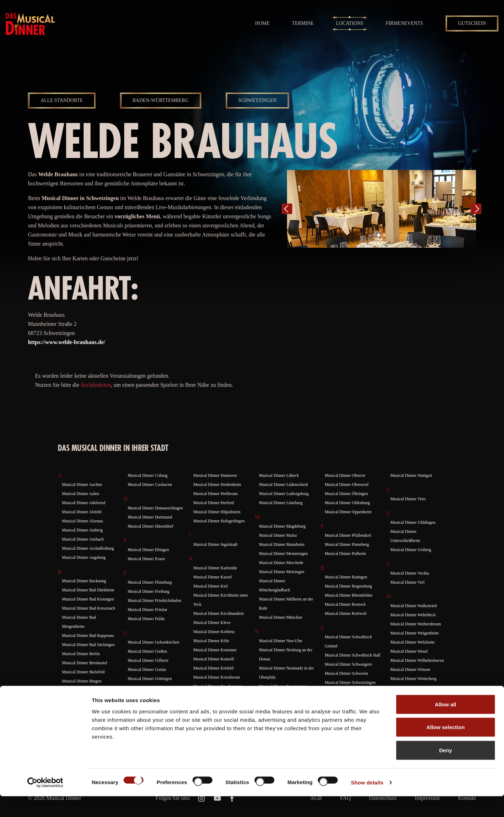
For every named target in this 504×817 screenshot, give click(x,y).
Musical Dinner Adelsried (84, 503)
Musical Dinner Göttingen (150, 679)
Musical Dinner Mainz (278, 535)
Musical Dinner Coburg (148, 475)
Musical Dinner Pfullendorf (348, 535)
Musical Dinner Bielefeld (83, 672)
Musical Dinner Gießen (148, 651)
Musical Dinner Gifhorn (148, 660)
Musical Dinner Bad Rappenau (88, 636)
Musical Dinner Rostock (345, 604)
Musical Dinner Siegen (344, 701)
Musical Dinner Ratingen (346, 577)
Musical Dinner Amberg (82, 530)
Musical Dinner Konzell (213, 659)
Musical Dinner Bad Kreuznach (89, 608)
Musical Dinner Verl (407, 582)
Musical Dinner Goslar (147, 670)
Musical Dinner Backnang (84, 581)
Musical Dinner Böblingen (84, 690)
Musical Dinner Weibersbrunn (416, 624)
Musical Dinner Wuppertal (413, 688)
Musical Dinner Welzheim (412, 642)
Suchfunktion (96, 385)
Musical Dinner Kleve (212, 623)
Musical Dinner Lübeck (279, 475)
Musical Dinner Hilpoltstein (217, 512)
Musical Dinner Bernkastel (85, 663)
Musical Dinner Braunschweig (88, 699)
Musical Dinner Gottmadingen (153, 688)
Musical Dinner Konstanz (215, 650)
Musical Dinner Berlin (81, 654)
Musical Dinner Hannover (215, 475)
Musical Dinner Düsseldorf (151, 526)
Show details (367, 803)
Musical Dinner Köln (211, 641)
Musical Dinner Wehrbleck (413, 615)
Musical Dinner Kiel (211, 586)
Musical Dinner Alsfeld (82, 512)
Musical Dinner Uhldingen (413, 522)
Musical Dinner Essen (146, 559)
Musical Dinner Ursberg (411, 550)
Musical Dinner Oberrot (345, 475)
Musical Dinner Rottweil (346, 613)
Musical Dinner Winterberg (413, 679)
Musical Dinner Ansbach (83, 539)
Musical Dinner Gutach (148, 697)
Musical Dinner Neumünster (283, 686)
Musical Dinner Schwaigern (348, 664)
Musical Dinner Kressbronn (216, 677)
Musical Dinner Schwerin (346, 673)
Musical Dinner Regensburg (348, 586)
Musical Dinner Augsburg (84, 557)
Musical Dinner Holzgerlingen (219, 521)
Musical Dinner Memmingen (283, 554)
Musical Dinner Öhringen (346, 494)
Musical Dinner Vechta (409, 573)
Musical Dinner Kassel (212, 577)
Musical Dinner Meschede (281, 563)
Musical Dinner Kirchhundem (218, 613)
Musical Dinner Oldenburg (347, 503)
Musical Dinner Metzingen (282, 572)
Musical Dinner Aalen (80, 494)
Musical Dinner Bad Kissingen (88, 599)
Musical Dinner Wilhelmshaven (417, 660)
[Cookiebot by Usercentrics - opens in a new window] (45, 803)
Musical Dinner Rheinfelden (349, 595)
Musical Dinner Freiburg (149, 591)
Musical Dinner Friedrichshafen (155, 600)
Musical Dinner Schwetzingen (350, 682)
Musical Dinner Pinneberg (347, 544)
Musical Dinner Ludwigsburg (284, 494)
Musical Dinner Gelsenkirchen (153, 642)
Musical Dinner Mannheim (282, 544)
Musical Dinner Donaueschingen (155, 508)
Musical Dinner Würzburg (412, 697)
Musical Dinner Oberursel (347, 485)
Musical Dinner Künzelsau (216, 705)
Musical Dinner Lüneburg (281, 503)
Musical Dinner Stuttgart (411, 475)
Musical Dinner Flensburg (150, 582)
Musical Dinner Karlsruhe (215, 568)
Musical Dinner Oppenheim (348, 512)
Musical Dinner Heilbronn (215, 494)
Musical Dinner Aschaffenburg (88, 548)
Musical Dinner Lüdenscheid (283, 485)
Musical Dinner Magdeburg (282, 526)
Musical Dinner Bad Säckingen (88, 645)
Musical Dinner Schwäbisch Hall (353, 655)
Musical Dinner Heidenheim (217, 485)
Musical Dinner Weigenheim (414, 633)
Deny (446, 771)
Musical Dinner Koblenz (214, 632)
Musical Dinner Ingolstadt (215, 544)
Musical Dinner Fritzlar (148, 610)
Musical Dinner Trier (408, 499)
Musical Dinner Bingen (82, 681)
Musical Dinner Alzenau (82, 521)
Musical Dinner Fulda (146, 619)
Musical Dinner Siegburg (346, 692)
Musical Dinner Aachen (82, 485)
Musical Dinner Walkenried (414, 606)
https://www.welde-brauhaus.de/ (66, 342)
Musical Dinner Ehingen (148, 550)
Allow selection (445, 748)
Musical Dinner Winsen (410, 670)
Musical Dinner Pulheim (345, 554)
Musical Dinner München (281, 617)
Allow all (446, 725)
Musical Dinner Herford (213, 503)
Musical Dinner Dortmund (150, 517)
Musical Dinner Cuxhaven (150, 485)
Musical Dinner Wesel (409, 651)
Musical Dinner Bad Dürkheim (88, 590)
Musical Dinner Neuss (278, 695)
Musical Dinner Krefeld (213, 668)
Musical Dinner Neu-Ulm (281, 641)
